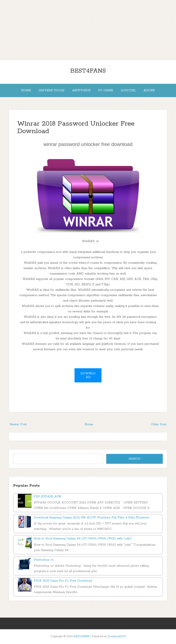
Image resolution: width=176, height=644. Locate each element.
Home (26, 90)
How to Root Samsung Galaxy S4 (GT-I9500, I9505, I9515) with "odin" (83, 539)
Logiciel (128, 90)
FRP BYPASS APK (47, 497)
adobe (149, 90)
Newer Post (18, 424)
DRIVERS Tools (51, 90)
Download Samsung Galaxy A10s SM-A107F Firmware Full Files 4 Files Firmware (92, 518)
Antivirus (81, 90)
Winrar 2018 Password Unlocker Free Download (76, 128)
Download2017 (117, 636)
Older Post (159, 424)
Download (88, 375)
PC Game (106, 90)
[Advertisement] (88, 29)
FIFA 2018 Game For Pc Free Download (63, 581)
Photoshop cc (44, 560)
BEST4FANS (88, 71)
